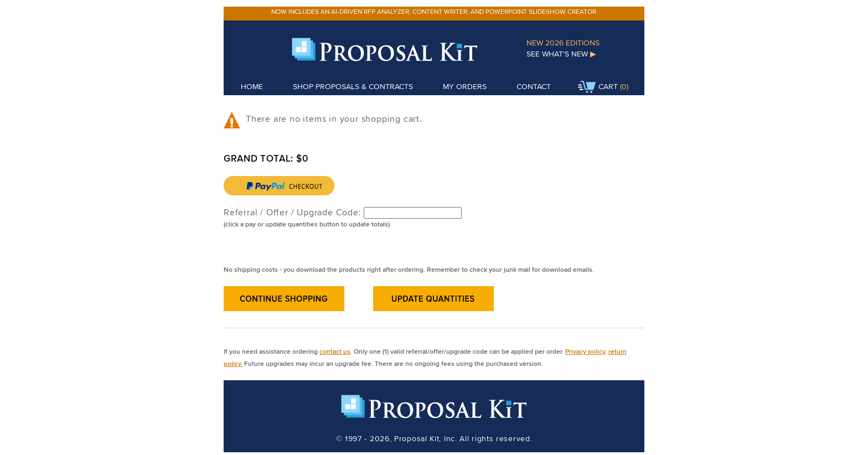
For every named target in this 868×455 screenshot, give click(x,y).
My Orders (465, 86)
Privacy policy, (586, 351)
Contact (534, 86)
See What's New (561, 54)
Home (252, 86)
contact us (335, 351)
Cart (598, 87)
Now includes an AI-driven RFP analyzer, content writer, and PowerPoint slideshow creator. (435, 11)
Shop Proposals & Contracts (353, 86)
